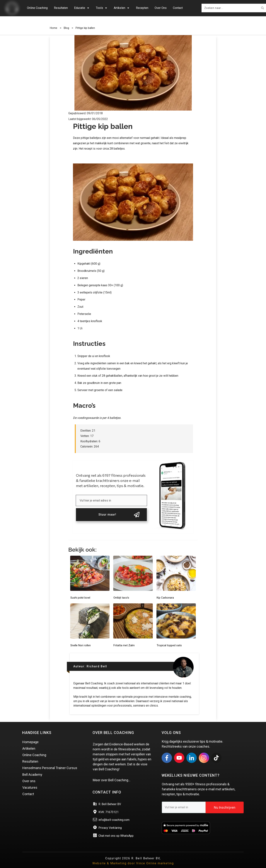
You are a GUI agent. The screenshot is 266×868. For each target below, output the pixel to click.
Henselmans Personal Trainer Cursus (50, 763)
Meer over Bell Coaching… (112, 775)
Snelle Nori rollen (81, 640)
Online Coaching (34, 749)
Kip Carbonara (165, 592)
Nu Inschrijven (225, 802)
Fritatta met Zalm (124, 640)
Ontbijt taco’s (121, 592)
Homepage (30, 736)
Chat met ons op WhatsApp (116, 830)
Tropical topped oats (169, 640)
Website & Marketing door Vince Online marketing (133, 858)
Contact (28, 788)
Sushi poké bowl (80, 592)
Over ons (29, 775)
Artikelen (29, 743)
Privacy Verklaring (110, 822)
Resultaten (30, 756)
